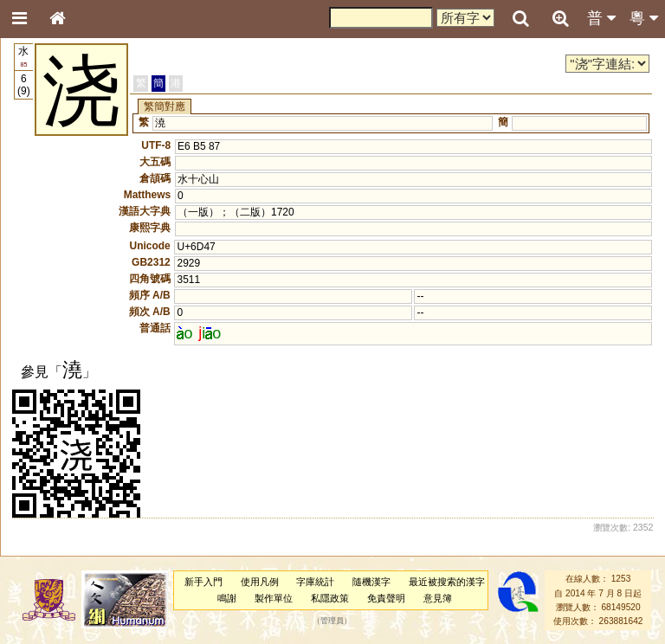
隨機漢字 (371, 582)
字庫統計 (315, 582)
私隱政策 (330, 598)
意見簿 (438, 598)
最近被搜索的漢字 (447, 582)
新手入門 (203, 582)
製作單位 (274, 598)
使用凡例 (260, 582)
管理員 (332, 621)
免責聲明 (386, 598)
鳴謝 (227, 598)
